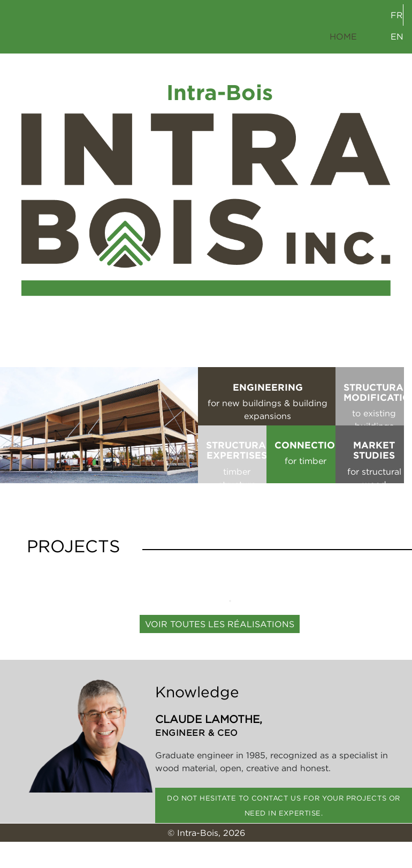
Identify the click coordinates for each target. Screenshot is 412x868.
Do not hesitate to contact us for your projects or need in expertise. (284, 805)
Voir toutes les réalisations (220, 624)
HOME (343, 36)
